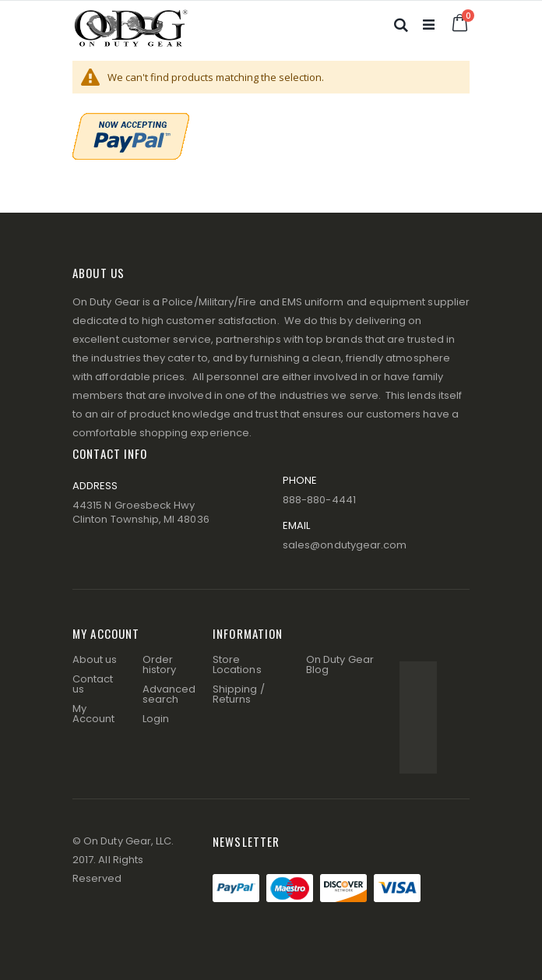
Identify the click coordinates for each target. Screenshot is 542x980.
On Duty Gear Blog (340, 664)
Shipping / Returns (239, 694)
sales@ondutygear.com (345, 545)
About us (95, 659)
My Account (93, 714)
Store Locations (237, 664)
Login (156, 719)
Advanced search (169, 694)
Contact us (93, 684)
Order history (159, 664)
